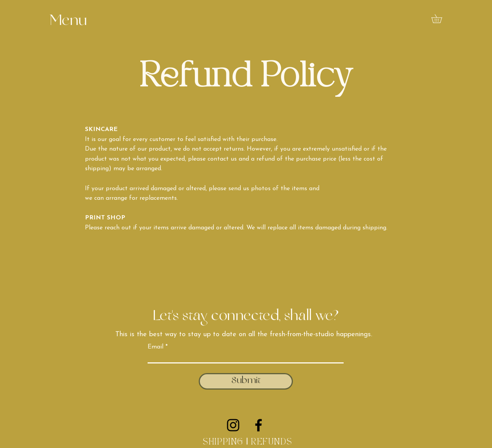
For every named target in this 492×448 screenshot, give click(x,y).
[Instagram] (233, 425)
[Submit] (246, 381)
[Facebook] (258, 425)
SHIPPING (223, 442)
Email (155, 347)
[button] (68, 22)
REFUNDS (273, 442)
